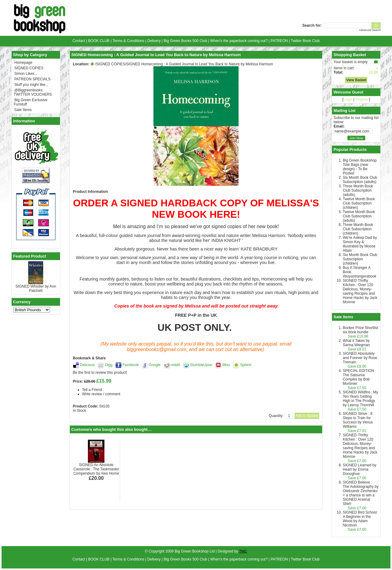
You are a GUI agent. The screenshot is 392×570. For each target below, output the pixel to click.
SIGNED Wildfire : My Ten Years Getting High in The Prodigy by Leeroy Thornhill (360, 399)
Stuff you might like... (31, 85)
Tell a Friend (92, 390)
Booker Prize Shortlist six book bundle (360, 330)
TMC (243, 551)
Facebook (131, 365)
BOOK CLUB (99, 41)
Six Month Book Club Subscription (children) (360, 259)
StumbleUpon (201, 365)
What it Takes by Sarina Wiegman (356, 343)
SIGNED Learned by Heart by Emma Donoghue (359, 469)
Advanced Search (370, 30)
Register (362, 99)
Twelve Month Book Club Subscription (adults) (359, 216)
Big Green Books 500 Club (185, 41)
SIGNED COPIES (29, 68)
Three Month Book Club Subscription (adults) (358, 190)
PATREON (279, 41)
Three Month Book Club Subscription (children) (358, 229)
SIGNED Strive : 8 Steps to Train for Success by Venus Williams (358, 420)
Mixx (226, 365)
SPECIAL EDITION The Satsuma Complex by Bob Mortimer (358, 377)
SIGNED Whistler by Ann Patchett (36, 289)
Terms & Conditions (128, 41)
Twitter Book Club (305, 41)
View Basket (356, 80)
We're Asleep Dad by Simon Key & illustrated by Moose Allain (360, 244)
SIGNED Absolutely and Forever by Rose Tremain (360, 358)
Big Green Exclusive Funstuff (31, 102)
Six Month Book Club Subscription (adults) (360, 180)
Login (348, 99)
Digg (109, 365)
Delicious (87, 365)
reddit (175, 365)
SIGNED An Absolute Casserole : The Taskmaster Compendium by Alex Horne (96, 469)
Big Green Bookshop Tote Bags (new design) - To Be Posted (360, 167)
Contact (79, 41)
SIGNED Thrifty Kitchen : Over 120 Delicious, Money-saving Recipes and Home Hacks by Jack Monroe (360, 291)
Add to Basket (307, 416)
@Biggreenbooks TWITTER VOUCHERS (33, 92)
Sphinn (246, 365)
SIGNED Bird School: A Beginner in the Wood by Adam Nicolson (360, 519)
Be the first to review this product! (100, 373)
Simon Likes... (26, 74)
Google (155, 365)
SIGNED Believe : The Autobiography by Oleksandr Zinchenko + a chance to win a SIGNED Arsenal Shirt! (361, 493)
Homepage (23, 63)
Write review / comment (101, 394)
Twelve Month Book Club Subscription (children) (359, 203)
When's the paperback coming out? (239, 41)
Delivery (154, 41)
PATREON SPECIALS (32, 79)
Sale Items (23, 110)
